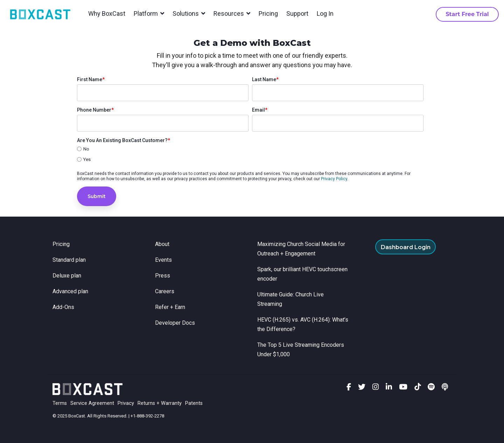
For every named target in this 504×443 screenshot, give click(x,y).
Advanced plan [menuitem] (70, 291)
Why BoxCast (107, 13)
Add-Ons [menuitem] (63, 307)
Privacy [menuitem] (126, 403)
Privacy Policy (334, 179)
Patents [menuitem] (194, 403)
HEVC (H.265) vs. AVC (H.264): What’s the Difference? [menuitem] (303, 324)
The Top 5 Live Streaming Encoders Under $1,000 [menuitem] (301, 350)
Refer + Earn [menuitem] (170, 307)
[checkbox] (250, 155)
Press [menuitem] (163, 276)
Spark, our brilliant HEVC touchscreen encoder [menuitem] (303, 274)
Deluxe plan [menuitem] (67, 276)
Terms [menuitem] (60, 403)
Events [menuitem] (163, 260)
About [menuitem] (162, 244)
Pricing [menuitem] (61, 244)
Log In (325, 13)
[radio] (250, 149)
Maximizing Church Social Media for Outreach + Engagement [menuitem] (302, 249)
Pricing (268, 13)
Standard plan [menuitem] (69, 260)
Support (297, 13)
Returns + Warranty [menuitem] (160, 403)
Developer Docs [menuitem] (175, 323)
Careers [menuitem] (165, 291)
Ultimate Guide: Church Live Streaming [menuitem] (291, 299)
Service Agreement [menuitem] (92, 403)
